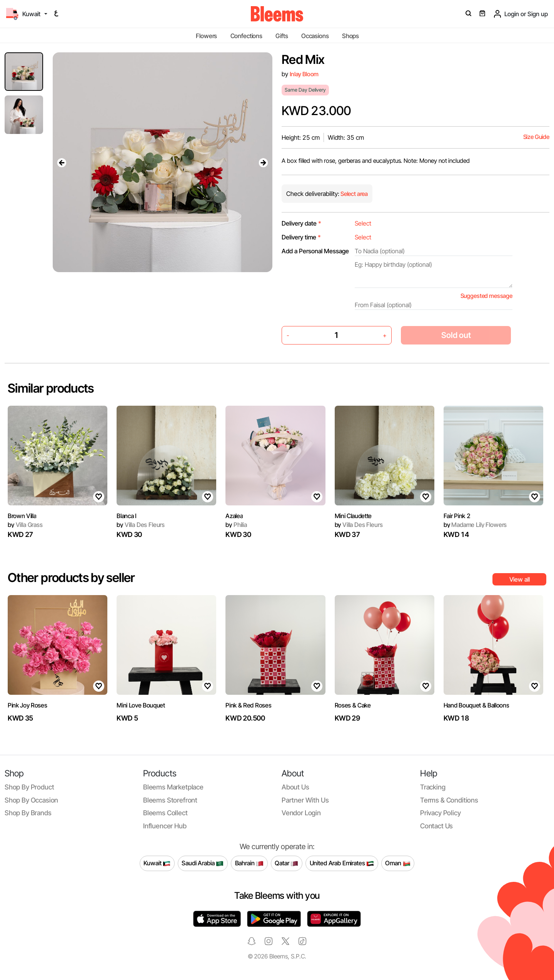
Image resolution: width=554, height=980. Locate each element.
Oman (398, 863)
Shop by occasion (31, 800)
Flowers (206, 36)
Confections (246, 36)
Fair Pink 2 (457, 516)
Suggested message (486, 296)
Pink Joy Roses (28, 705)
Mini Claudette (353, 516)
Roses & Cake (353, 705)
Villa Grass (25, 525)
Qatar (286, 863)
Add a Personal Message (315, 251)
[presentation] (62, 162)
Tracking (433, 787)
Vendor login (301, 813)
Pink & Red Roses (248, 705)
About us (295, 787)
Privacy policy (441, 813)
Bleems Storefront (170, 800)
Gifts (282, 36)
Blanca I (126, 516)
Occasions (315, 36)
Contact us (436, 826)
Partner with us (305, 800)
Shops (350, 36)
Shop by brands (28, 813)
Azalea (234, 516)
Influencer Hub (165, 826)
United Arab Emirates (342, 863)
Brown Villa (22, 516)
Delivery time (301, 237)
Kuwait (157, 863)
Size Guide (536, 137)
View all (520, 579)
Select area (354, 194)
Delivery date (301, 223)
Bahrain (249, 863)
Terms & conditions (449, 800)
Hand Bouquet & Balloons (476, 705)
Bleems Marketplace (173, 787)
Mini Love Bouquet (141, 705)
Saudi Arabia (203, 863)
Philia (236, 525)
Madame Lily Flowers (475, 525)
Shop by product (29, 787)
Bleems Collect (165, 813)
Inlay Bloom (304, 74)
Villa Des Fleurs (141, 525)
